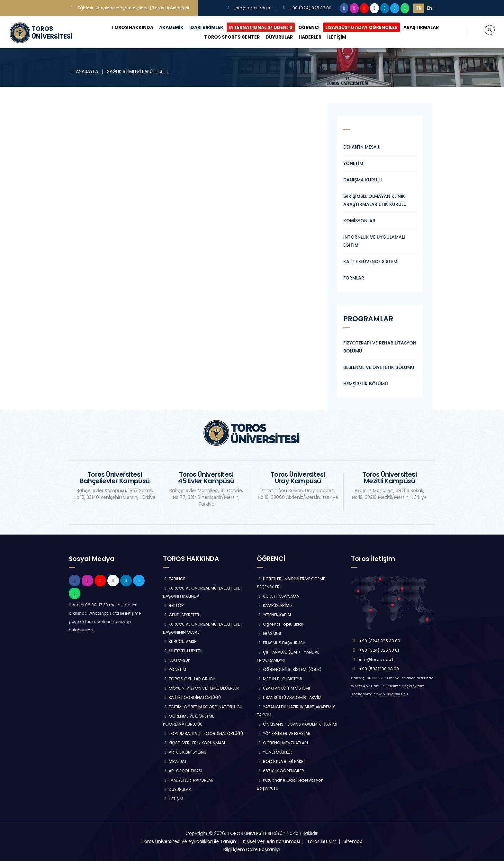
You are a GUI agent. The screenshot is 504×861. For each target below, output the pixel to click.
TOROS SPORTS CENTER (231, 37)
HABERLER (309, 37)
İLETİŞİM (335, 37)
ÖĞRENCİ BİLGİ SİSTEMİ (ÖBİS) (289, 669)
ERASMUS (269, 633)
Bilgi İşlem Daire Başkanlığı (252, 849)
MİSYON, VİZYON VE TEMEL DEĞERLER (201, 688)
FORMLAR (354, 278)
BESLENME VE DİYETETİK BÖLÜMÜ (379, 367)
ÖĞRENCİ (308, 27)
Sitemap (353, 841)
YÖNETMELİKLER (274, 752)
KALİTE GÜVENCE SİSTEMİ (371, 261)
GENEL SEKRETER (181, 615)
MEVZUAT (175, 761)
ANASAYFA (84, 71)
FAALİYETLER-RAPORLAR (188, 780)
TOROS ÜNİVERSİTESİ (249, 833)
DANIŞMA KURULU (363, 180)
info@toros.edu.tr (253, 8)
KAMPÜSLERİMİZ (275, 605)
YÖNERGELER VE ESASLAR (284, 733)
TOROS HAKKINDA (131, 27)
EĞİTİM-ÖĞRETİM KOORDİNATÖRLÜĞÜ (203, 707)
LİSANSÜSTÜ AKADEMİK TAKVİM (289, 697)
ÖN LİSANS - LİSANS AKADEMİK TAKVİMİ (297, 724)
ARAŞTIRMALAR (420, 27)
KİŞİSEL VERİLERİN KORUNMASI (194, 743)
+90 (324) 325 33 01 (379, 650)
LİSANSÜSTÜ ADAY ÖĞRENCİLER (360, 27)
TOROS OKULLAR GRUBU (189, 679)
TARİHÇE (174, 579)
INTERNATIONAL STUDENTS (260, 27)
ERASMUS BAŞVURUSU (281, 643)
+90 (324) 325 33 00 (310, 8)
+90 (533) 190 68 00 (379, 669)
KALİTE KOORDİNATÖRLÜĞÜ (192, 697)
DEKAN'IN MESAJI (362, 147)
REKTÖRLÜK (177, 660)
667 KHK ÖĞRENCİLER (280, 771)
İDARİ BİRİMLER (205, 27)
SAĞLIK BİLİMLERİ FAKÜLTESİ (136, 71)
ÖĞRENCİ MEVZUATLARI (282, 743)
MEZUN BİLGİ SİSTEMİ (279, 679)
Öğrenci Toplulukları (281, 624)
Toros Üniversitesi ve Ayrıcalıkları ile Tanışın (189, 841)
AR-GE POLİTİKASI (183, 771)
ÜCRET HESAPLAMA (278, 596)
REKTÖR (174, 605)
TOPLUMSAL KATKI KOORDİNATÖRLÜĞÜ (203, 733)
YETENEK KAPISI (274, 615)
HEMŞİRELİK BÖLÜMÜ (366, 384)
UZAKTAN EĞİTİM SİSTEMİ (283, 688)
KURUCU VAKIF (180, 641)
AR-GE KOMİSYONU (185, 752)
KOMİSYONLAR (359, 221)
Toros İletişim (322, 841)
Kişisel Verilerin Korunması (271, 841)
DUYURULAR (278, 37)
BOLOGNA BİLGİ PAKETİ (282, 761)
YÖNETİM (353, 163)
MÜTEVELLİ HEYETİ (182, 651)
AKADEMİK (170, 27)
